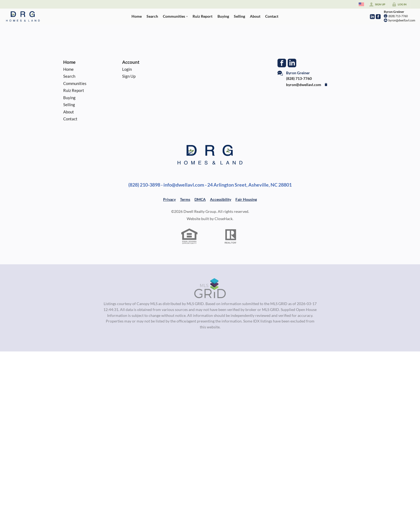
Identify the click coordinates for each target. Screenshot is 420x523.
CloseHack (224, 219)
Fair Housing (246, 199)
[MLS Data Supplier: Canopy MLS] (210, 288)
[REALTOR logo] (231, 236)
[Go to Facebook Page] (378, 17)
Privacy (169, 199)
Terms (185, 199)
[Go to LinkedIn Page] (372, 17)
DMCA (200, 199)
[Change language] (361, 4)
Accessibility (221, 199)
